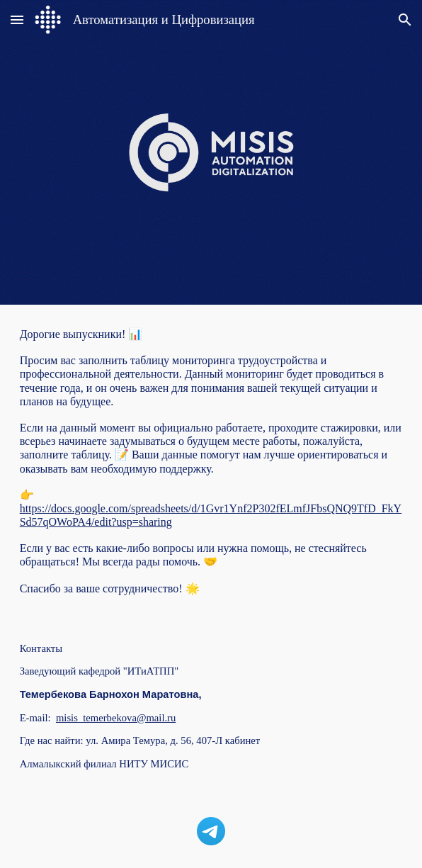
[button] (17, 19)
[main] (211, 461)
